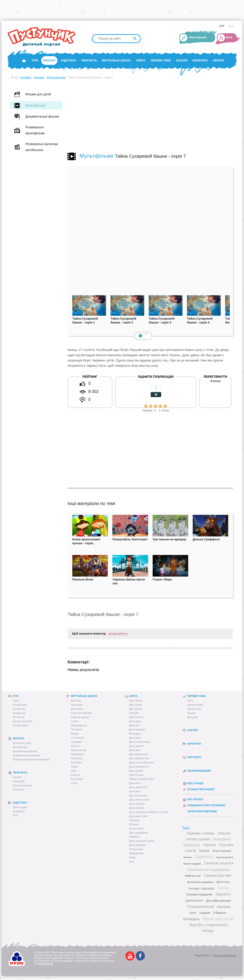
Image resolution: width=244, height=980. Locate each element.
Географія (76, 742)
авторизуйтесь (118, 634)
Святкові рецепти (219, 863)
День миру (135, 791)
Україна (209, 845)
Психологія (77, 730)
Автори (218, 61)
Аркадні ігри (19, 713)
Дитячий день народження (200, 882)
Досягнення (77, 709)
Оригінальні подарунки (208, 870)
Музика (75, 734)
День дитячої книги (139, 800)
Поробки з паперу (201, 833)
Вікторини (192, 717)
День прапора (136, 808)
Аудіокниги (19, 811)
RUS (231, 26)
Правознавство (79, 725)
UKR (222, 26)
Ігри (35, 61)
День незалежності (139, 767)
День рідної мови (138, 816)
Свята (141, 61)
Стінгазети (18, 790)
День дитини (136, 709)
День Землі (135, 738)
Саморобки (19, 781)
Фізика (74, 767)
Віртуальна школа (117, 61)
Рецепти (17, 777)
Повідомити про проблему (206, 805)
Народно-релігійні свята (142, 779)
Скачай (182, 61)
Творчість (89, 61)
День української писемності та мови (149, 812)
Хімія (74, 771)
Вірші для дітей (218, 919)
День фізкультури (138, 754)
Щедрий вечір (136, 853)
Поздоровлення (201, 907)
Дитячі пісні (223, 882)
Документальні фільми (25, 751)
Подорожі (205, 913)
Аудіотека (68, 61)
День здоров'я (137, 746)
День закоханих (137, 845)
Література (77, 758)
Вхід (229, 37)
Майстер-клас (193, 876)
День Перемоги (137, 730)
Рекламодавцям (199, 771)
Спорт (74, 783)
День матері (136, 705)
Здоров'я (223, 894)
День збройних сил (139, 758)
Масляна (134, 824)
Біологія (75, 746)
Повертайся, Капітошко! (130, 539)
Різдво (133, 857)
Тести (190, 701)
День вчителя (136, 717)
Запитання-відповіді (202, 811)
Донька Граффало (206, 539)
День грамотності (138, 787)
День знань (135, 721)
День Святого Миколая (141, 763)
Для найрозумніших (218, 901)
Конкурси (200, 61)
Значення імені (195, 705)
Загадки (191, 713)
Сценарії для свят (218, 875)
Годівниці (204, 857)
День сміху (135, 750)
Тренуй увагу (194, 709)
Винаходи (76, 701)
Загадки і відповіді (201, 888)
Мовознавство (79, 750)
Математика (77, 754)
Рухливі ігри (19, 709)
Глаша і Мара (162, 579)
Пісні (15, 816)
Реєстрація (198, 37)
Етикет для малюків (81, 713)
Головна (26, 77)
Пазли (16, 701)
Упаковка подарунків (199, 894)
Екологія (75, 775)
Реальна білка (83, 579)
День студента (137, 804)
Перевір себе (161, 61)
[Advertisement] (150, 116)
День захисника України (142, 841)
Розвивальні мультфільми (27, 755)
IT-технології (78, 738)
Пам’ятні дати (136, 775)
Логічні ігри (19, 717)
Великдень (135, 734)
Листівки (188, 857)
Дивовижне (194, 900)
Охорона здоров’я (80, 717)
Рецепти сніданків (192, 864)
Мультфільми (56, 77)
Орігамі (204, 851)
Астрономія (77, 779)
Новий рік (134, 837)
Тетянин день (136, 849)
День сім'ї (134, 725)
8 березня (134, 820)
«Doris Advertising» (225, 955)
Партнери (194, 757)
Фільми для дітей (22, 743)
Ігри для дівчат (21, 725)
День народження (138, 833)
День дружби (136, 771)
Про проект (195, 799)
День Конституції (138, 796)
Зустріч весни (136, 829)
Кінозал (49, 61)
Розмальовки (20, 705)
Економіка (76, 763)
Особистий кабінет (201, 789)
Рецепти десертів (225, 857)
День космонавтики (139, 742)
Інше (132, 862)
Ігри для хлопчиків (23, 721)
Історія (75, 721)
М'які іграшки (222, 851)
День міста (135, 783)
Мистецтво (77, 705)
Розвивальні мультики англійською (31, 760)
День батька (136, 701)
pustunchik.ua (45, 963)
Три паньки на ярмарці (169, 539)
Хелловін (134, 713)
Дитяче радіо (20, 807)
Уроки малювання (22, 785)
